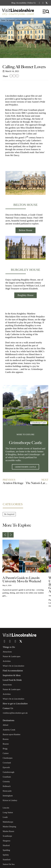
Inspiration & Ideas (12, 675)
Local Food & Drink (12, 680)
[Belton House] (26, 183)
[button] (11, 76)
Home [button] (3, 20)
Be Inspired (11, 20)
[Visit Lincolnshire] (20, 13)
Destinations (8, 720)
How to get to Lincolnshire (15, 704)
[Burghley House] (26, 248)
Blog (13, 3)
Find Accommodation (13, 671)
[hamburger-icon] (46, 12)
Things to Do (9, 647)
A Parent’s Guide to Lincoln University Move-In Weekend (22, 580)
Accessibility (21, 3)
